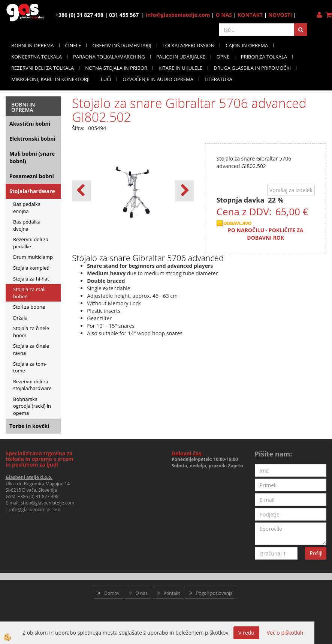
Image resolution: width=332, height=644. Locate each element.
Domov (112, 593)
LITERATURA (218, 79)
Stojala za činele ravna (31, 349)
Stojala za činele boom (31, 332)
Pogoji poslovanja (214, 593)
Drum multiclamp (33, 257)
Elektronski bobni (32, 139)
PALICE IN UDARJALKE (181, 57)
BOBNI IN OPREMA (33, 45)
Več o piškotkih (285, 633)
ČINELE (73, 45)
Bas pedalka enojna (27, 208)
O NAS (224, 15)
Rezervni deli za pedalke (31, 243)
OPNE (223, 57)
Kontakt (172, 593)
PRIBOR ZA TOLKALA (264, 57)
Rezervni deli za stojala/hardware (32, 385)
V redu (246, 633)
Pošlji (316, 553)
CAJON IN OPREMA (247, 45)
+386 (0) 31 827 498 (38, 496)
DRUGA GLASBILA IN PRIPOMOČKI (252, 68)
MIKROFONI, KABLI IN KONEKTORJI (50, 79)
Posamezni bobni (32, 176)
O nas (142, 593)
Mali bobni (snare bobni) (32, 157)
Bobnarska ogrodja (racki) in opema (32, 406)
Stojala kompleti (31, 268)
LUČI (106, 79)
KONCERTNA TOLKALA (37, 57)
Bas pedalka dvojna (27, 225)
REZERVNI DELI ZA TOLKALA (43, 68)
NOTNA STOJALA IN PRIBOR (116, 68)
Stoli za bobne (29, 307)
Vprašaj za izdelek (291, 190)
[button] (184, 191)
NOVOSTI (280, 15)
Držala (20, 318)
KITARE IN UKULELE (180, 68)
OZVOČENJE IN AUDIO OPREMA (158, 79)
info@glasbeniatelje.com (178, 15)
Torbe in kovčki (29, 426)
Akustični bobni (30, 124)
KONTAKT (250, 15)
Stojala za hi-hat (31, 279)
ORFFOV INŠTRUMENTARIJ (122, 45)
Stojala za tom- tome (30, 367)
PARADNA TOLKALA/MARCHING (109, 57)
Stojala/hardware (32, 191)
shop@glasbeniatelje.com (48, 503)
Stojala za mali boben (29, 293)
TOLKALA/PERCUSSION (189, 45)
